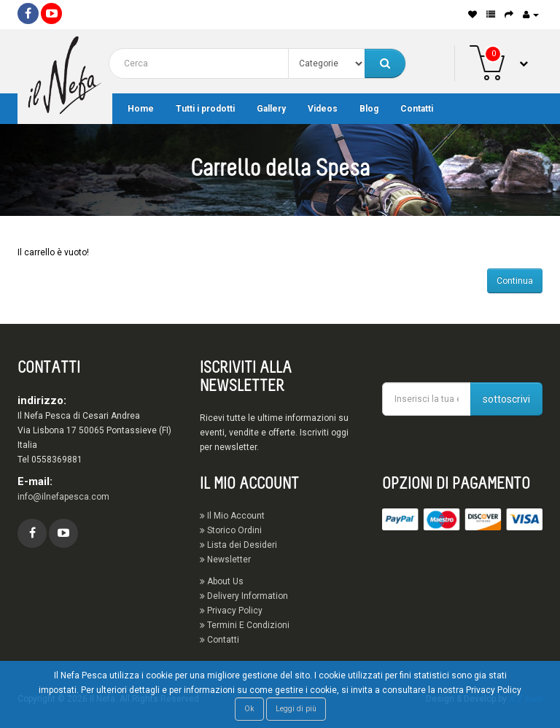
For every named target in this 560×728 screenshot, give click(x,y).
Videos (323, 109)
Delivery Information (244, 596)
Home (141, 109)
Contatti (417, 109)
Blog (369, 109)
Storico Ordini (231, 530)
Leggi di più (296, 709)
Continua (515, 281)
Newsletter (225, 559)
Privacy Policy (231, 611)
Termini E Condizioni (245, 625)
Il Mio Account (232, 516)
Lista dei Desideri (238, 545)
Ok (249, 709)
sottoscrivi (506, 399)
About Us (222, 581)
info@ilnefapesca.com (63, 497)
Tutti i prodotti (205, 109)
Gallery (271, 109)
